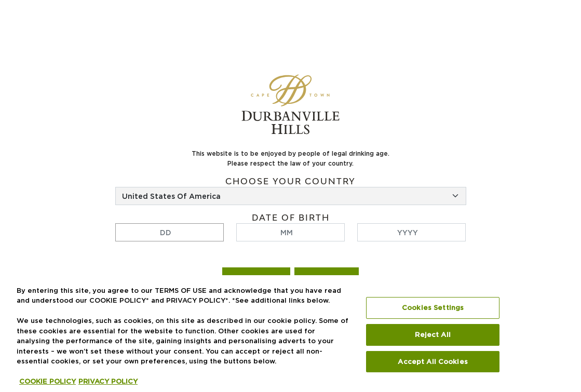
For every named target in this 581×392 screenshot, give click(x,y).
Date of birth (291, 218)
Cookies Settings (433, 308)
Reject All (433, 335)
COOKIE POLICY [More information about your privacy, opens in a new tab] (48, 382)
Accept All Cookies (433, 361)
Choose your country (290, 181)
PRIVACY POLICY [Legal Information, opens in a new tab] (108, 382)
